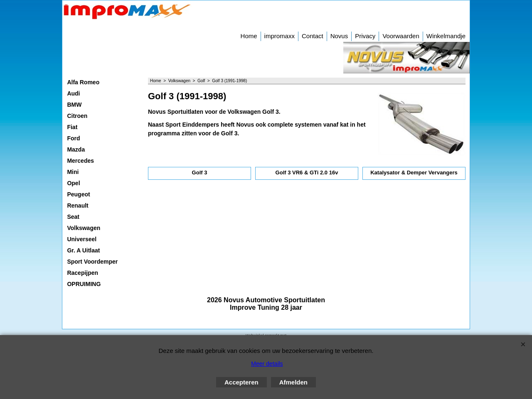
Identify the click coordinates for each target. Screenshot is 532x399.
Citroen (77, 116)
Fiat (72, 127)
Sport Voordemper (92, 262)
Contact (313, 36)
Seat (73, 217)
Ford (73, 138)
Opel (73, 183)
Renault (78, 206)
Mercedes (80, 161)
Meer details (267, 364)
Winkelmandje (446, 36)
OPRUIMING (84, 284)
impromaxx (280, 36)
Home (249, 36)
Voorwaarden (401, 36)
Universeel (82, 239)
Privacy (365, 36)
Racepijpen (83, 273)
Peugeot (78, 194)
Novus (339, 36)
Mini (73, 172)
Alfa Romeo (83, 82)
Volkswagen (84, 228)
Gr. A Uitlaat (83, 250)
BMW (74, 105)
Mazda (76, 149)
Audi (73, 93)
